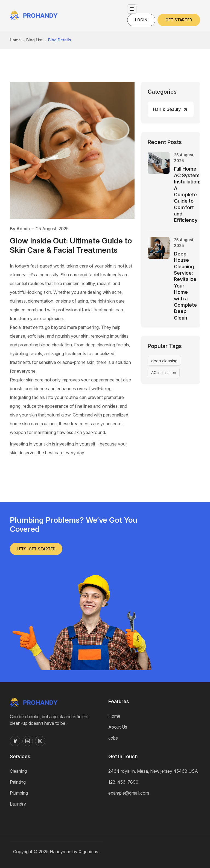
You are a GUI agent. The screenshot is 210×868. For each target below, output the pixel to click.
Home (15, 40)
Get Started (179, 20)
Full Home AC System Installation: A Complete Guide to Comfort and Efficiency (187, 194)
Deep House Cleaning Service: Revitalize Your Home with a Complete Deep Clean (185, 286)
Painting (18, 782)
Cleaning (18, 771)
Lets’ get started (36, 549)
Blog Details (60, 40)
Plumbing (19, 793)
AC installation (164, 373)
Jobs (113, 738)
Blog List (34, 40)
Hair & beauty (167, 109)
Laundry (18, 804)
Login (141, 20)
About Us (118, 727)
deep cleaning (164, 361)
